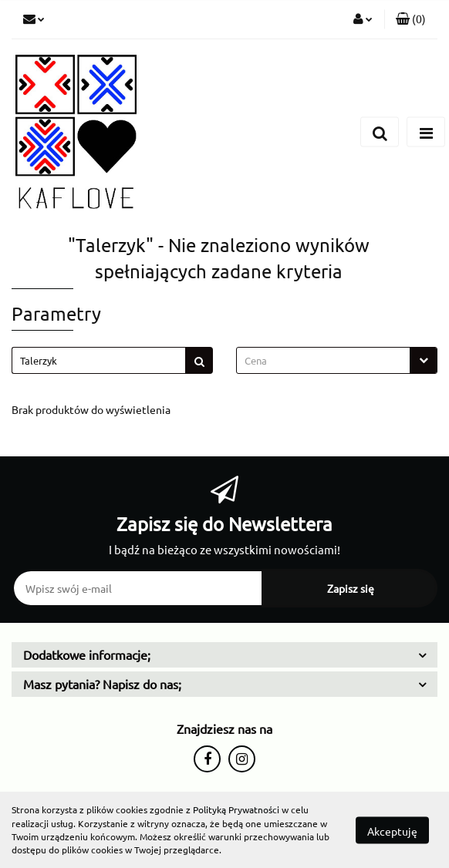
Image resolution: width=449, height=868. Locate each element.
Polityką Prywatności (236, 809)
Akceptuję (392, 830)
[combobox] (337, 360)
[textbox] (323, 360)
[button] (411, 19)
